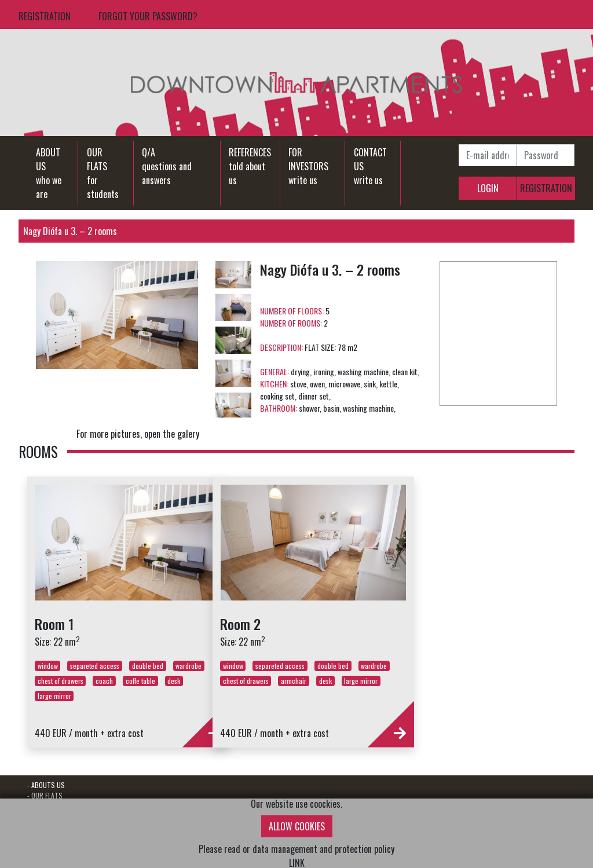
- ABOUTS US (46, 785)
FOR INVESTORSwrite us (308, 166)
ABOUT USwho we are (49, 173)
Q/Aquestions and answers (167, 166)
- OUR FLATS (45, 795)
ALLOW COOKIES (297, 826)
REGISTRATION (45, 16)
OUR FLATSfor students (103, 173)
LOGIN (488, 188)
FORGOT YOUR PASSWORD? (148, 16)
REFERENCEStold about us (250, 166)
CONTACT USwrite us (370, 166)
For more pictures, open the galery (138, 434)
